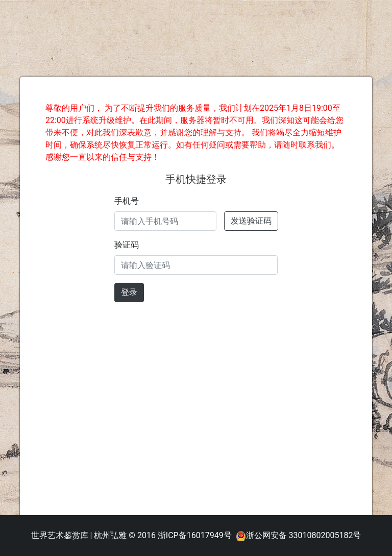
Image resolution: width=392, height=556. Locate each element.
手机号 (127, 201)
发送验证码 (251, 221)
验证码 (127, 245)
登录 (129, 292)
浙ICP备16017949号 (195, 535)
